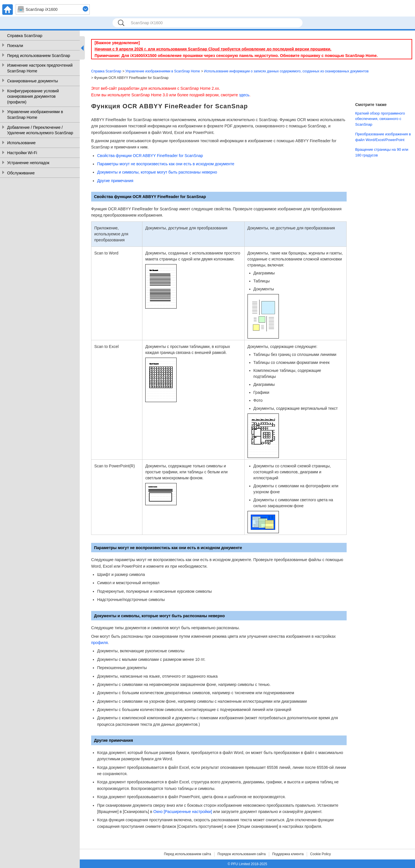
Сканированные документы (32, 81)
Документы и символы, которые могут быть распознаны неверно (157, 172)
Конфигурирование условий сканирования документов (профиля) (33, 96)
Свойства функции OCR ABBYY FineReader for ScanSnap (150, 156)
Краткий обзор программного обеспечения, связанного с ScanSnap (380, 119)
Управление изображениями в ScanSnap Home (35, 115)
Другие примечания (115, 181)
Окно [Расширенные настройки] (183, 812)
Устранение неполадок (28, 163)
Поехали (15, 46)
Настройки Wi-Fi (22, 153)
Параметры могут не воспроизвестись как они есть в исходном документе (166, 164)
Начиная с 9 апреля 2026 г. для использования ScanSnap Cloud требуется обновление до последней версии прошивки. (213, 49)
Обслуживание (21, 173)
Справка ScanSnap (25, 36)
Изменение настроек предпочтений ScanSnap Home (40, 68)
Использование (21, 143)
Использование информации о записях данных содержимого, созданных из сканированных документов (286, 71)
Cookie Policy (321, 854)
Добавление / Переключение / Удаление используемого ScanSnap (40, 130)
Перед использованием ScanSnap (39, 56)
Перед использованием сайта (188, 854)
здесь (244, 95)
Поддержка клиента (288, 854)
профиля (99, 643)
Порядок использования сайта (242, 854)
